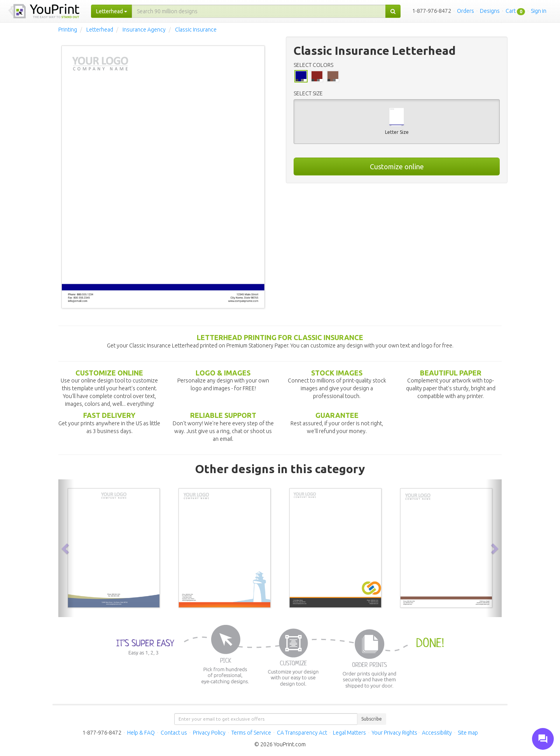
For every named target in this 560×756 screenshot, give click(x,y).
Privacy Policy (209, 733)
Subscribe (372, 719)
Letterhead (100, 30)
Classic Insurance (196, 30)
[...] (259, 11)
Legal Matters (349, 733)
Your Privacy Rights (395, 733)
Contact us (174, 733)
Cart (511, 11)
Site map (468, 733)
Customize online (397, 167)
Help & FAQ (141, 733)
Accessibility (437, 733)
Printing (68, 30)
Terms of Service (251, 733)
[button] (66, 548)
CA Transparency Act (302, 733)
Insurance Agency (144, 30)
